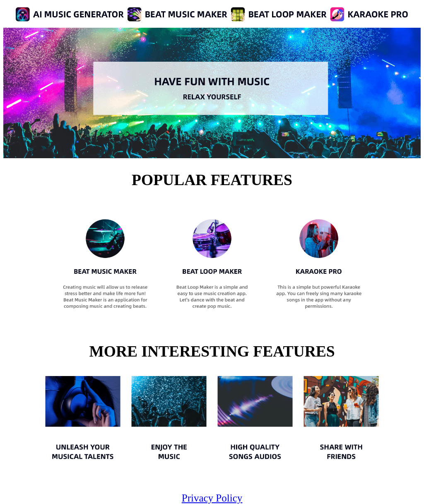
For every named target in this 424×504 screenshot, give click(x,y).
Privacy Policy (212, 498)
